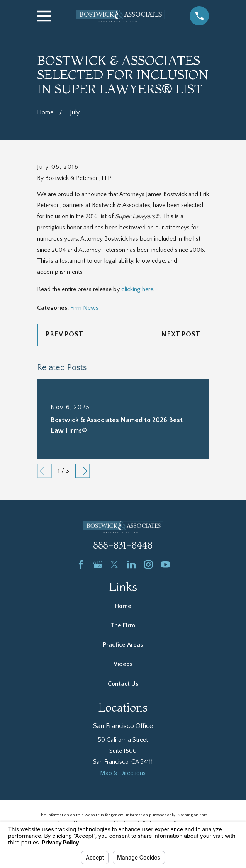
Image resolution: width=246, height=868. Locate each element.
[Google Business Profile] (98, 564)
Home (123, 606)
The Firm (123, 625)
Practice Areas (123, 645)
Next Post (181, 335)
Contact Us (123, 684)
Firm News (84, 308)
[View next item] (83, 471)
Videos (123, 664)
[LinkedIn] (131, 564)
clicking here (137, 289)
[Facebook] (81, 564)
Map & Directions (123, 773)
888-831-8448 (123, 545)
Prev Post (64, 335)
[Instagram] (148, 564)
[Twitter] (114, 564)
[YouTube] (165, 564)
